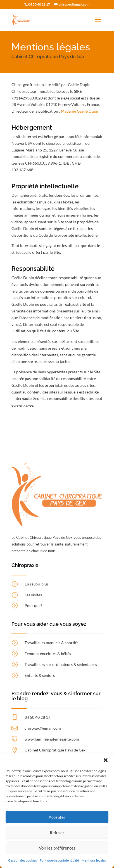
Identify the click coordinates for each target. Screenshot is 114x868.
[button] (106, 760)
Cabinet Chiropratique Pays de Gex (55, 750)
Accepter (57, 817)
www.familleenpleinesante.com (52, 739)
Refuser (57, 833)
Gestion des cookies (22, 860)
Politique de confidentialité (59, 860)
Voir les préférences (57, 848)
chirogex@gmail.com (43, 728)
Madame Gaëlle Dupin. (81, 111)
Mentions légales (94, 860)
